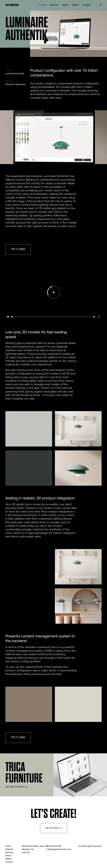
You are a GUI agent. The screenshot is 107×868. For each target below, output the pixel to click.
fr (101, 5)
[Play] (8, 317)
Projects (9, 849)
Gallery (9, 859)
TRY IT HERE (18, 249)
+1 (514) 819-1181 (54, 846)
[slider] (51, 317)
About (8, 856)
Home (8, 846)
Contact (9, 862)
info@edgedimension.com (58, 849)
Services (9, 853)
